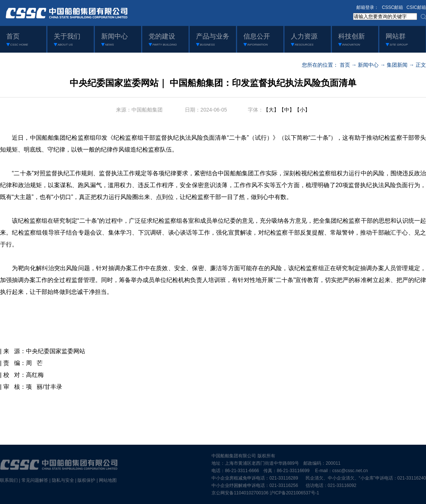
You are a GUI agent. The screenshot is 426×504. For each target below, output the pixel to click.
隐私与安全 (63, 480)
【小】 (302, 110)
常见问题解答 (35, 480)
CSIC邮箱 (416, 7)
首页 (345, 65)
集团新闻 (397, 65)
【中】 (287, 110)
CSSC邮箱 (392, 7)
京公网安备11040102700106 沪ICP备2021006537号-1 (265, 493)
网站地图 (108, 480)
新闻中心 (368, 65)
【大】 (271, 110)
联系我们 (9, 480)
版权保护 (86, 480)
